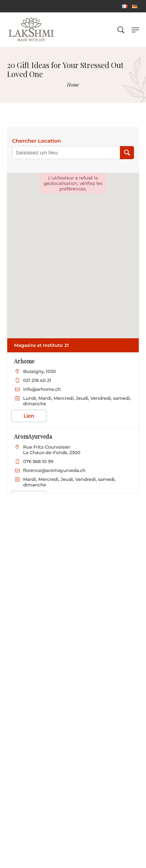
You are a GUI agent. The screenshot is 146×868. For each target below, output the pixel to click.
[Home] (73, 85)
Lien (29, 416)
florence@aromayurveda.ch (54, 470)
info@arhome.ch (42, 389)
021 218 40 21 (37, 380)
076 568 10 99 (38, 461)
